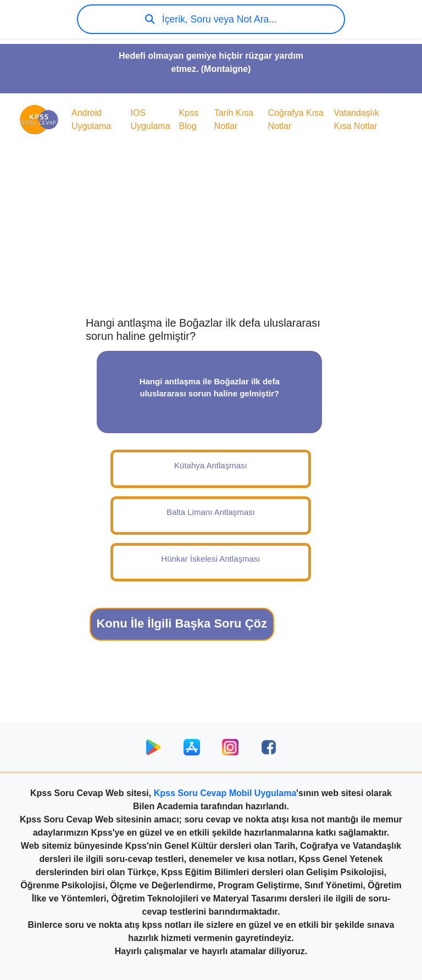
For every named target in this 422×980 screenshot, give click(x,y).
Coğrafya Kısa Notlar (296, 119)
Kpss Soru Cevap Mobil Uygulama (225, 793)
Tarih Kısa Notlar (234, 119)
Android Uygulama (91, 119)
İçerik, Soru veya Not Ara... (211, 19)
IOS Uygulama (151, 119)
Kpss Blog (189, 119)
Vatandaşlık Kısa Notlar (356, 119)
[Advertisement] (211, 228)
